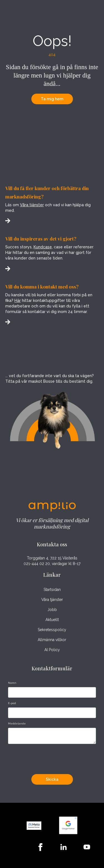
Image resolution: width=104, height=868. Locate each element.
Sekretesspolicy (52, 630)
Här (18, 300)
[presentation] (50, 758)
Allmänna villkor (52, 640)
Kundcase (43, 247)
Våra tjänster (32, 205)
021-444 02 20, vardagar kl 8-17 (52, 564)
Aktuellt (52, 620)
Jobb (52, 610)
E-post (12, 703)
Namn (12, 683)
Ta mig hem (52, 99)
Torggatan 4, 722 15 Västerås (52, 558)
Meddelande (17, 723)
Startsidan (52, 590)
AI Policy (52, 650)
